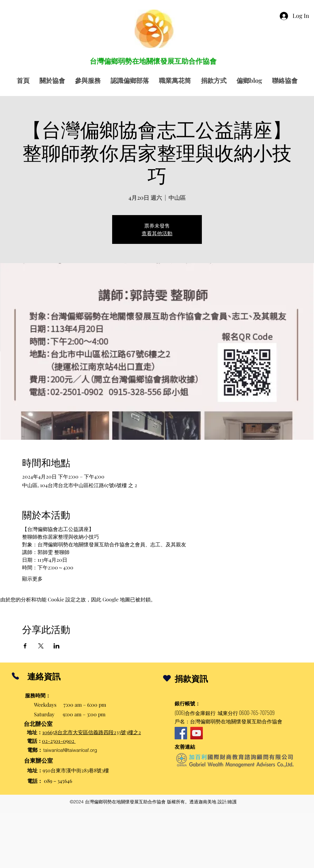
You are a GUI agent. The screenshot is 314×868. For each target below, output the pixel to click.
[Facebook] (181, 733)
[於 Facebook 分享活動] (25, 646)
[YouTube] (197, 733)
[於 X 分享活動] (41, 646)
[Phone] (15, 676)
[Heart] (167, 678)
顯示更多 (32, 579)
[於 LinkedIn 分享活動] (57, 646)
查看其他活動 (157, 233)
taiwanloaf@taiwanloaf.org (70, 750)
